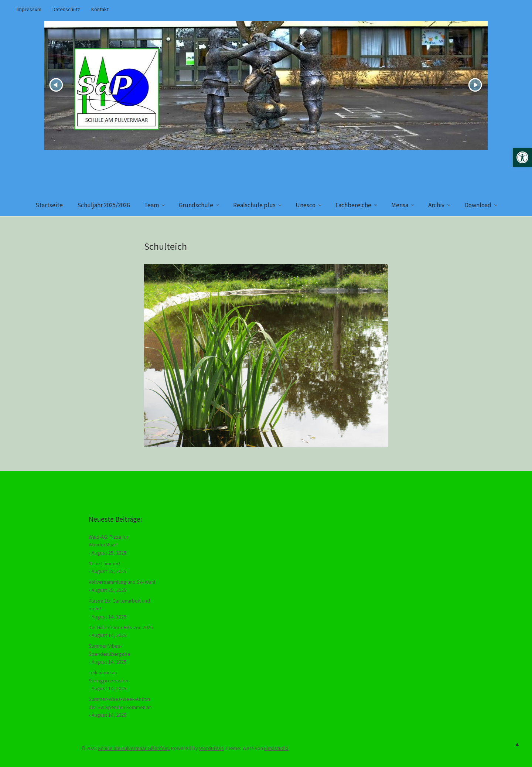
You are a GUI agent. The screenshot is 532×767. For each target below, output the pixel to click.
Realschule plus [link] (254, 205)
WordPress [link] (212, 748)
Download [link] (478, 205)
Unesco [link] (306, 205)
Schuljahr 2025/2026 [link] (103, 205)
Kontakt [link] (100, 9)
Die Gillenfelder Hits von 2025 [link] (121, 627)
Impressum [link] (29, 9)
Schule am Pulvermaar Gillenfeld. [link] (134, 748)
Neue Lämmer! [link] (104, 563)
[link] (522, 157)
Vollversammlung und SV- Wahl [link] (122, 582)
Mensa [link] (400, 205)
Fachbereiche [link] (353, 205)
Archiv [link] (436, 205)
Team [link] (151, 205)
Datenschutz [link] (66, 9)
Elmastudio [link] (276, 748)
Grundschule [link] (196, 205)
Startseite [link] (49, 205)
